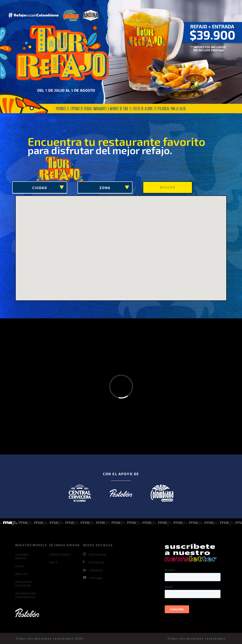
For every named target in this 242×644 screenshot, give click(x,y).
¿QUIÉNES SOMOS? (22, 557)
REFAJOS (22, 574)
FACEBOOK (94, 562)
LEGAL (20, 566)
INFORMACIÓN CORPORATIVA (25, 595)
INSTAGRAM (95, 555)
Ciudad (48, 188)
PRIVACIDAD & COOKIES (24, 584)
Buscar (168, 187)
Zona (114, 188)
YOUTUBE (93, 578)
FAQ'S (53, 563)
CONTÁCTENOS (58, 555)
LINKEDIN (93, 570)
